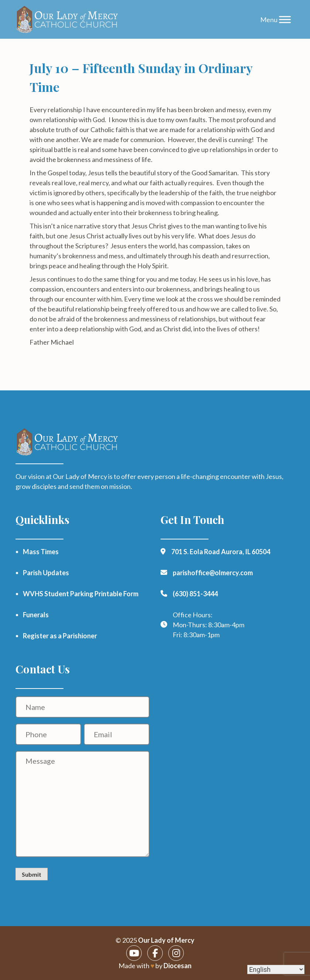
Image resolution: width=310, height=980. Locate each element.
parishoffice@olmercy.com (213, 573)
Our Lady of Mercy (166, 940)
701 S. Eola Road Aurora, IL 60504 (221, 552)
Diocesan (178, 966)
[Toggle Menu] (285, 19)
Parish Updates (46, 573)
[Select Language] (276, 969)
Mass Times (41, 552)
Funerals (36, 615)
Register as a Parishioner (60, 636)
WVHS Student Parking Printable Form (81, 594)
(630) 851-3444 (195, 594)
